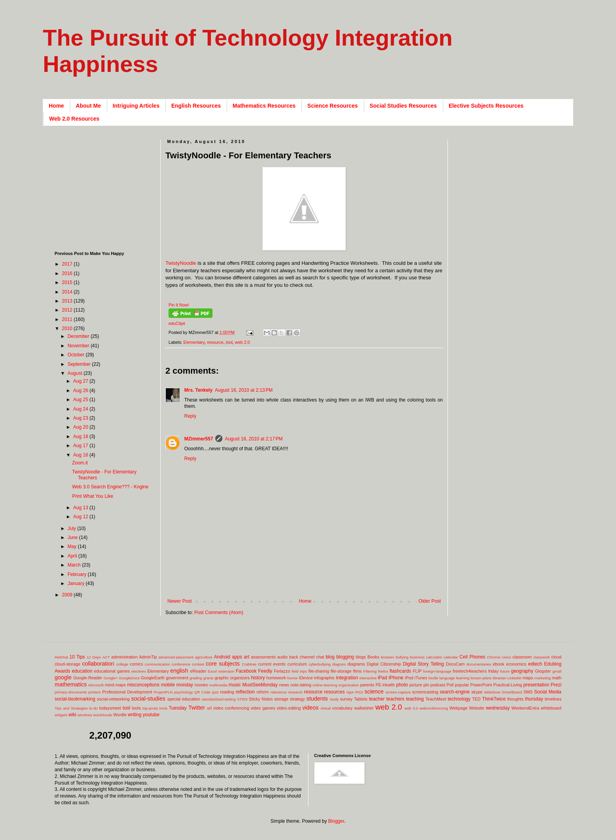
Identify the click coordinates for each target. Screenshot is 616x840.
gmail (557, 671)
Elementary (194, 342)
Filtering (370, 671)
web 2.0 (242, 342)
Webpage (458, 708)
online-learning (325, 685)
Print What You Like (93, 496)
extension (226, 671)
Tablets (361, 699)
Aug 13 (81, 508)
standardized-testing (219, 699)
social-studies (148, 699)
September (80, 364)
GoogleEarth (153, 678)
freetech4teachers (469, 671)
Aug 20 (81, 427)
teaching (415, 699)
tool (229, 342)
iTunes (421, 678)
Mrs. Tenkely (198, 390)
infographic (324, 678)
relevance (279, 692)
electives (138, 671)
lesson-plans (481, 678)
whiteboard (551, 708)
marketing (543, 678)
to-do (93, 708)
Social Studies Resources (403, 106)
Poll (450, 685)
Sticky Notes (261, 699)
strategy (297, 699)
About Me (88, 106)
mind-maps (115, 685)
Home (56, 106)
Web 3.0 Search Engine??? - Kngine (110, 487)
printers (95, 692)
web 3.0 (412, 708)
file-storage (341, 671)
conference (181, 664)
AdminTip (148, 657)
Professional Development (127, 692)
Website (477, 708)
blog (330, 657)
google (63, 677)
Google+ (111, 678)
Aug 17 (81, 446)
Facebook (246, 671)
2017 (68, 264)
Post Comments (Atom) (219, 613)
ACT (106, 657)
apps (237, 657)
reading (227, 692)
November (79, 346)
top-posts (150, 708)
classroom (522, 657)
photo (402, 685)
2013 (68, 301)
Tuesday (178, 708)
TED (477, 699)
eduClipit (177, 323)
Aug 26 (81, 391)
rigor (350, 692)
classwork (542, 657)
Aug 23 (81, 418)
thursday (534, 699)
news (284, 685)
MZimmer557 (199, 439)
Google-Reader (88, 678)
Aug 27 (81, 381)
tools (137, 708)
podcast (438, 685)
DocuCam (455, 664)
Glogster (543, 671)
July (72, 528)
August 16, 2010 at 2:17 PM (254, 439)
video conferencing (231, 708)
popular (462, 685)
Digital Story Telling (423, 664)
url (209, 708)
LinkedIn (514, 678)
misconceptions (143, 685)
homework (276, 678)
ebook (498, 664)
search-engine (455, 692)
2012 (68, 310)
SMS (528, 692)
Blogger (336, 821)
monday (185, 685)
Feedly (265, 671)
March (75, 565)
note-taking (301, 685)
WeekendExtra (525, 708)
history (258, 678)
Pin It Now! (179, 305)
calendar (451, 657)
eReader (198, 671)
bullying (402, 657)
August (76, 373)
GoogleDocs (129, 678)
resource (215, 342)
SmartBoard (512, 692)
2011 (68, 319)
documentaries (479, 664)
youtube (151, 715)
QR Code (203, 692)
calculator (434, 657)
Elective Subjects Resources (486, 106)
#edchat (61, 657)
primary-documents (71, 692)
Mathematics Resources (264, 106)
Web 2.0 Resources (74, 119)
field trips (299, 671)
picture (416, 685)
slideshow (492, 692)
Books (373, 657)
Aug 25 (81, 400)
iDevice (306, 678)
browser (387, 657)
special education (184, 699)
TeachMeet (436, 699)
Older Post (430, 601)
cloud (556, 657)
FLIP (417, 671)
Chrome (494, 657)
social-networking (113, 699)
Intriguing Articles (136, 106)
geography (522, 671)
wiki (72, 715)
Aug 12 (81, 517)
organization (348, 685)
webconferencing (434, 708)
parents (367, 685)
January (77, 583)
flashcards (401, 671)
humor (292, 678)
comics (137, 664)
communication (158, 664)
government (177, 678)
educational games (112, 671)
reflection (245, 692)
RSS (359, 692)
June (73, 537)
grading (196, 678)
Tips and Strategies (71, 708)
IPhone (396, 678)
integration (347, 678)
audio (282, 657)
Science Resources (332, 106)
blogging (345, 657)
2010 (68, 328)
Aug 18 (81, 437)
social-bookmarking (75, 699)
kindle (434, 678)
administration (124, 657)
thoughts (515, 699)
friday (493, 671)
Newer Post (180, 601)
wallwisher (364, 708)
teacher (377, 699)
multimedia (218, 685)
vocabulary (342, 708)
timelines (553, 699)
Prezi (556, 685)
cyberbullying (320, 664)
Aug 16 (81, 455)
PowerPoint (481, 685)
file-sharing (319, 671)
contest (198, 664)
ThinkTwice (494, 699)
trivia (163, 708)
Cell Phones (473, 657)
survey (346, 699)
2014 (68, 292)
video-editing (289, 708)
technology (459, 699)
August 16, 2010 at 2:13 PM (244, 390)
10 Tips (77, 657)
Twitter (196, 708)
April (73, 556)
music (235, 685)
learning (463, 678)
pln (426, 685)
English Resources (196, 106)
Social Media (548, 692)
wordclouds (103, 715)
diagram (339, 664)
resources (335, 692)
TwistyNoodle (181, 263)
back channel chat (307, 657)
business (417, 657)
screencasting (425, 692)
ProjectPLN (163, 692)
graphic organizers (232, 678)
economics (516, 664)
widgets (61, 715)
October (77, 355)
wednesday (498, 708)
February (78, 574)
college (122, 664)
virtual (326, 708)
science (374, 691)
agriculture (204, 657)
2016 (68, 273)
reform (263, 692)
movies (201, 685)
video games (263, 708)
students (317, 699)
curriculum (297, 664)
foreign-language (437, 671)
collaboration (98, 664)
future (505, 671)
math (557, 678)
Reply (190, 416)
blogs (361, 657)
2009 (68, 595)
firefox (383, 671)
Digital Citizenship (384, 664)
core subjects (223, 664)
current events (272, 664)
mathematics (71, 684)
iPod (409, 678)
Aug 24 (81, 409)
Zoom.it (80, 463)
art (247, 657)
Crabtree (249, 664)
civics (506, 657)
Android (222, 657)
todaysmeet (110, 708)
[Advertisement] (308, 586)
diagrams (356, 664)
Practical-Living (508, 685)
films (357, 671)
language (447, 678)
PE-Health (385, 685)
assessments (263, 657)
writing (135, 715)
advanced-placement (176, 657)
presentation (536, 685)
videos (310, 708)
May (73, 547)
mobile (168, 685)
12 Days (94, 657)
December (79, 336)
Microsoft (96, 685)
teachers (395, 699)
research (295, 692)
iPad (382, 678)
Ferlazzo (282, 671)
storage (281, 699)
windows (85, 715)
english (179, 671)
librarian (499, 678)
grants (208, 678)
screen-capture (398, 692)
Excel (212, 671)
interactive (368, 678)
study (334, 699)
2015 (68, 282)
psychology (183, 692)
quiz (215, 692)
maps (528, 678)
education (82, 671)
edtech (535, 664)
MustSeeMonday (260, 685)
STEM (242, 699)
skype (477, 692)
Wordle (120, 715)
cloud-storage (67, 664)
